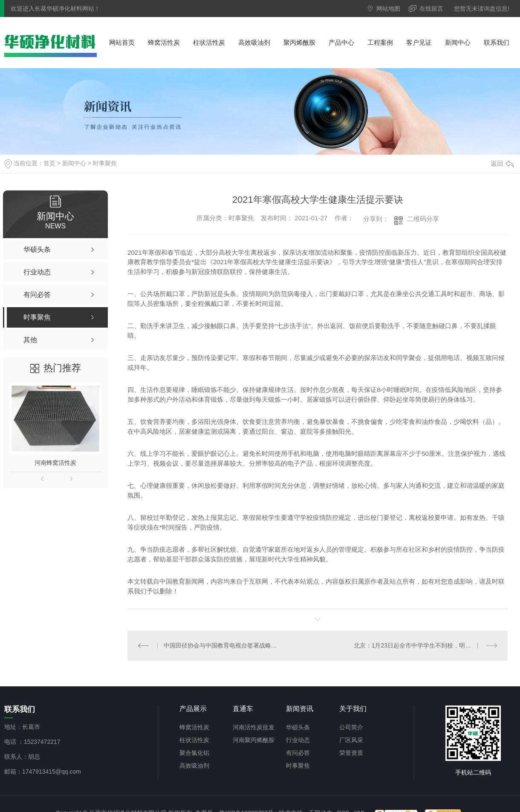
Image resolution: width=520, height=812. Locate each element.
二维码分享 (423, 219)
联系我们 (497, 42)
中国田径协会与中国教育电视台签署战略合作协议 (222, 645)
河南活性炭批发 (254, 727)
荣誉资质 (351, 753)
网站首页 (122, 42)
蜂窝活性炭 (164, 42)
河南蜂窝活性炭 (55, 463)
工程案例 (380, 42)
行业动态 (298, 740)
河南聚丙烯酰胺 (254, 740)
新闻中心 (458, 42)
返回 (502, 163)
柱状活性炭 (209, 42)
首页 (49, 163)
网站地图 (388, 9)
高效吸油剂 (254, 42)
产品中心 (341, 42)
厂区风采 (351, 740)
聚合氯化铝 (194, 753)
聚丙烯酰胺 (299, 42)
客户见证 (419, 42)
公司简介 (351, 727)
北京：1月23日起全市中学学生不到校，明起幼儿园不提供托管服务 (426, 645)
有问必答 (298, 753)
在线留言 (431, 9)
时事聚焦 (105, 163)
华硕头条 (298, 727)
